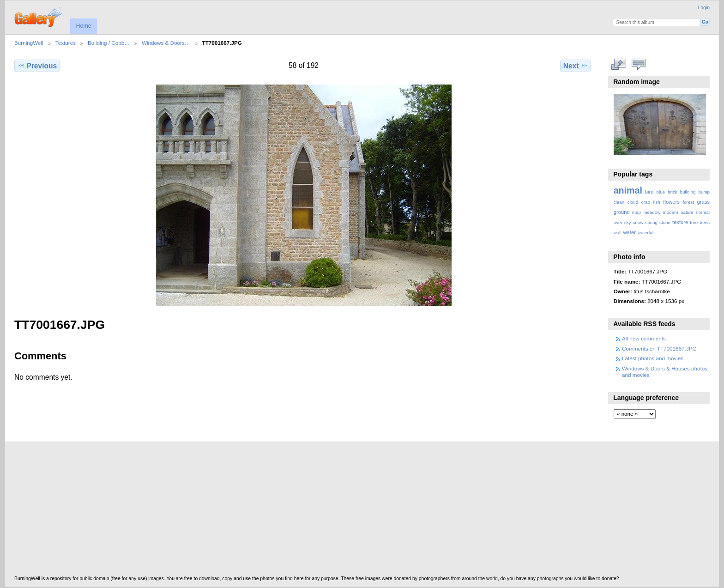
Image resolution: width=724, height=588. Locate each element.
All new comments (644, 338)
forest (688, 202)
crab (646, 202)
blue (661, 192)
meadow (652, 212)
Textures (66, 43)
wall (618, 233)
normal (703, 212)
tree (694, 222)
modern (670, 212)
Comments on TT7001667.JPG (659, 349)
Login (704, 8)
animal (628, 190)
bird (649, 192)
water (630, 232)
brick (673, 192)
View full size (618, 65)
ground (622, 212)
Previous (37, 66)
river (618, 222)
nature (687, 212)
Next (576, 66)
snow (638, 222)
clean (619, 202)
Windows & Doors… (166, 43)
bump (704, 192)
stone (665, 222)
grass (703, 202)
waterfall (646, 233)
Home (83, 26)
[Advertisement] (291, 511)
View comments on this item (638, 65)
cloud (633, 202)
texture (680, 222)
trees (705, 222)
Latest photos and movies (653, 358)
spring (651, 222)
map (637, 212)
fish (656, 202)
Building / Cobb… (109, 43)
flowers (671, 202)
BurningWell (29, 43)
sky (628, 222)
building (688, 192)
